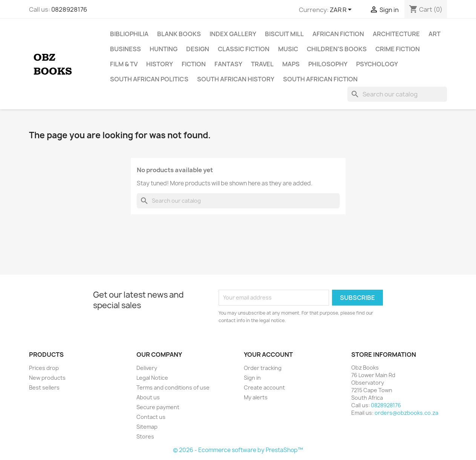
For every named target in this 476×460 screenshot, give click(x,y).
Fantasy (228, 64)
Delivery (147, 368)
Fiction (194, 64)
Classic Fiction (244, 49)
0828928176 (69, 9)
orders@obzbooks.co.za (406, 413)
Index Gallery (233, 34)
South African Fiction (320, 79)
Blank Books (179, 34)
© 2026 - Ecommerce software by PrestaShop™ (238, 450)
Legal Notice (152, 378)
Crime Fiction (398, 49)
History (160, 64)
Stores (145, 436)
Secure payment (158, 407)
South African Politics (149, 79)
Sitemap (147, 427)
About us (148, 397)
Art (435, 34)
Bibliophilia (129, 34)
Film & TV (124, 64)
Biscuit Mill (284, 34)
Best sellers (44, 387)
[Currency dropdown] (342, 10)
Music (288, 49)
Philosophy (328, 64)
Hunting (164, 49)
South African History (236, 79)
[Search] (397, 94)
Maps (291, 64)
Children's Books (337, 49)
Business (126, 49)
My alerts (256, 397)
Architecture (396, 34)
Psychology (377, 64)
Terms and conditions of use (173, 387)
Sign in (252, 378)
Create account (264, 387)
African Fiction (338, 34)
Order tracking (263, 368)
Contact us (151, 417)
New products (47, 378)
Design (198, 49)
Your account (268, 355)
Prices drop (44, 368)
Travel (262, 64)
